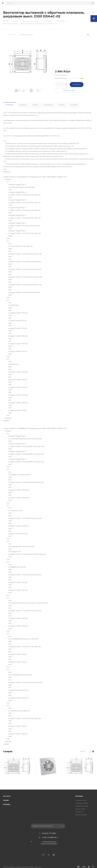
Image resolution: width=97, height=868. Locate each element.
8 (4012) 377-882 (49, 833)
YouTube (43, 855)
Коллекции (79, 812)
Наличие (23, 105)
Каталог (7, 796)
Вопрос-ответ (80, 809)
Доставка (74, 105)
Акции (6, 800)
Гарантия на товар (82, 806)
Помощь (79, 796)
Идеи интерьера (81, 815)
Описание (9, 105)
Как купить (48, 105)
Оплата (62, 105)
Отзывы (35, 105)
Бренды (7, 804)
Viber (49, 855)
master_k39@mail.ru (50, 837)
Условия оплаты (81, 800)
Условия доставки (82, 803)
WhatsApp (54, 855)
